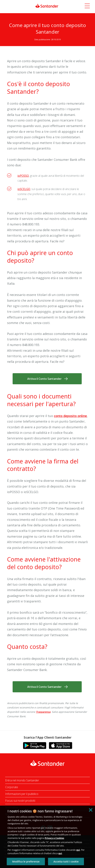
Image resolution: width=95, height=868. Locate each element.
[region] (47, 837)
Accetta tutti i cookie (66, 862)
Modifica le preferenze (26, 862)
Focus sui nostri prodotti (20, 801)
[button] (87, 6)
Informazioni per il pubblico (22, 794)
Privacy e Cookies (54, 838)
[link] (48, 6)
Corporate (12, 787)
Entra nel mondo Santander (22, 780)
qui (78, 850)
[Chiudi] (91, 810)
